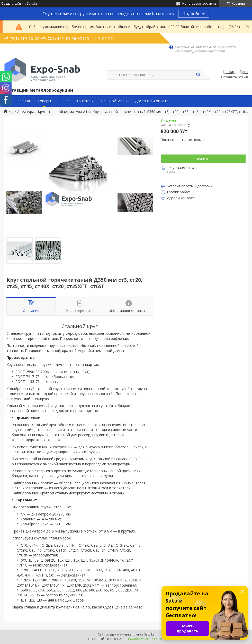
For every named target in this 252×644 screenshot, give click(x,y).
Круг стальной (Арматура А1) (63, 112)
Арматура (26, 112)
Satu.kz (149, 634)
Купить (203, 159)
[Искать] (198, 75)
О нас (64, 101)
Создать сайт (11, 4)
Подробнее (194, 14)
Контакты (85, 101)
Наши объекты (114, 101)
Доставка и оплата (152, 101)
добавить (210, 3)
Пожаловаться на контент (146, 639)
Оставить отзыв (235, 77)
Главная (23, 101)
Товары (44, 101)
